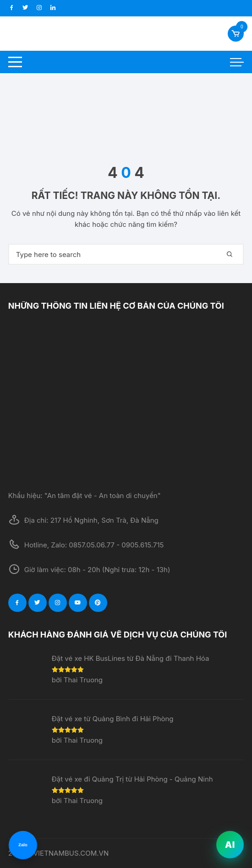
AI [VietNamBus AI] (230, 845)
